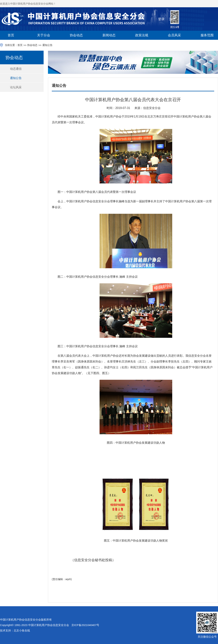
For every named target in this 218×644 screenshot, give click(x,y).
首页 (11, 35)
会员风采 (174, 35)
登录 (161, 19)
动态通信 (16, 69)
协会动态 (76, 35)
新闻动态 (109, 35)
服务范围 (207, 35)
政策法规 (142, 35)
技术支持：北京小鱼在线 (15, 630)
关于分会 (44, 35)
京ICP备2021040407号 (85, 625)
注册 (172, 19)
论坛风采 (16, 87)
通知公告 (47, 45)
